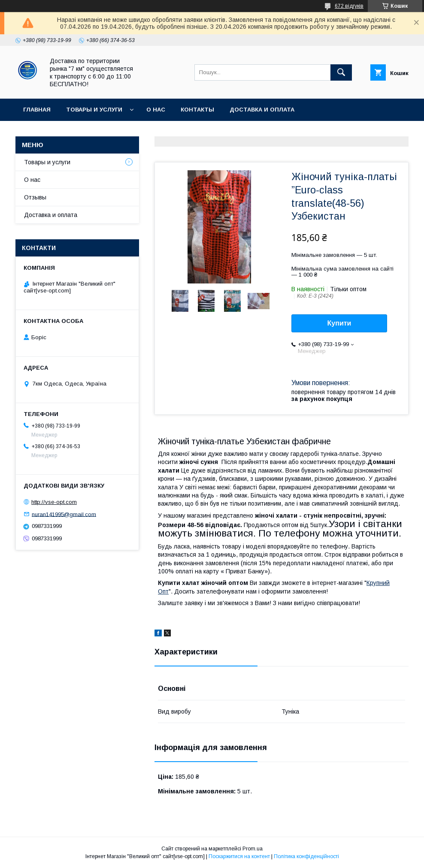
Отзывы (35, 197)
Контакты (197, 110)
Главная (37, 110)
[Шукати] (341, 72)
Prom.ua (253, 849)
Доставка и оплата (262, 110)
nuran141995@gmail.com (64, 514)
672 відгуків (349, 6)
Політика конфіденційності (306, 856)
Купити (339, 323)
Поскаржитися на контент (239, 856)
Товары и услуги (94, 110)
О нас (156, 110)
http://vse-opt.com (54, 502)
